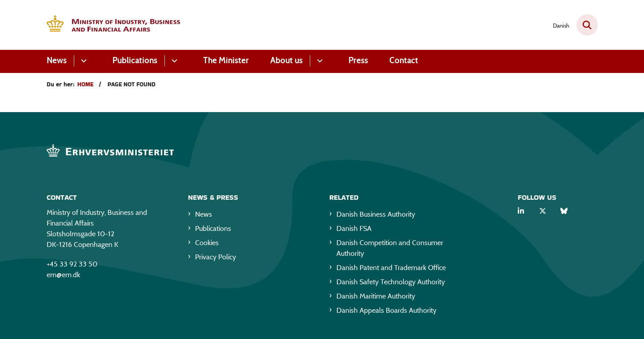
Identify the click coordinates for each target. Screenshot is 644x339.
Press (358, 60)
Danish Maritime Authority (376, 296)
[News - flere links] (82, 61)
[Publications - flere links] (173, 61)
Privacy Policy (216, 257)
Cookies (207, 243)
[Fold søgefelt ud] (587, 25)
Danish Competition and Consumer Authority (390, 248)
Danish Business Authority (376, 214)
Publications (135, 60)
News (57, 60)
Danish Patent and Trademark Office (391, 268)
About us (286, 60)
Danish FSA (354, 228)
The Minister (226, 60)
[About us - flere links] (318, 61)
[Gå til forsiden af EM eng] (113, 25)
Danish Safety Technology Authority (391, 282)
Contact (404, 60)
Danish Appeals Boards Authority (386, 310)
